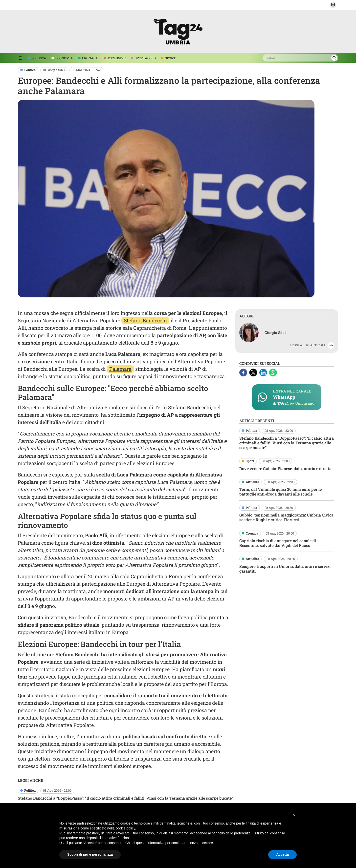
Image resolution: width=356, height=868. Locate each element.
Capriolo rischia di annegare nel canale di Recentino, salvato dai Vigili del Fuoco (278, 543)
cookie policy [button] (125, 828)
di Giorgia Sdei (54, 70)
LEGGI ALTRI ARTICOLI (307, 345)
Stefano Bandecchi (145, 320)
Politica (30, 70)
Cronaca (252, 533)
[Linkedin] (264, 372)
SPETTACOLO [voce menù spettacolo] (145, 58)
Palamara (120, 369)
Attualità (252, 482)
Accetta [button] (282, 854)
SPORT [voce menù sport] (170, 58)
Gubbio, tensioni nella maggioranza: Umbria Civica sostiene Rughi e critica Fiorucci (286, 517)
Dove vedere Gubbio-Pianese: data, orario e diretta (285, 468)
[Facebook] (244, 372)
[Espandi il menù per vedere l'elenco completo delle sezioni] (21, 58)
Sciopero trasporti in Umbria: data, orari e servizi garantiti (285, 569)
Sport (250, 461)
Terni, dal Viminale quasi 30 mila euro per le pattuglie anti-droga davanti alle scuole (280, 492)
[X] (254, 372)
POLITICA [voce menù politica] (39, 58)
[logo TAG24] (178, 31)
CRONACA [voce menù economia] (90, 58)
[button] (333, 5)
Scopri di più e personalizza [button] (90, 854)
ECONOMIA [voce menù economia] (64, 58)
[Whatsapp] (273, 372)
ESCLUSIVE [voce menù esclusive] (117, 58)
